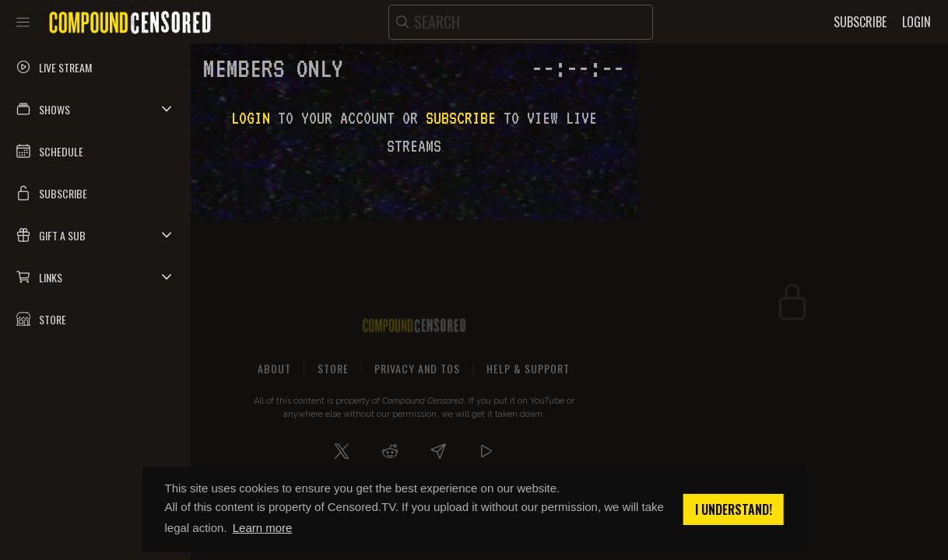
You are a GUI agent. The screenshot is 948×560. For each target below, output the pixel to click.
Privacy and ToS (417, 368)
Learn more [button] (263, 528)
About (274, 368)
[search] (521, 22)
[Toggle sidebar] (23, 22)
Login (251, 118)
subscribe (461, 118)
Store (333, 368)
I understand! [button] (734, 509)
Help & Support (528, 368)
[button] (95, 109)
